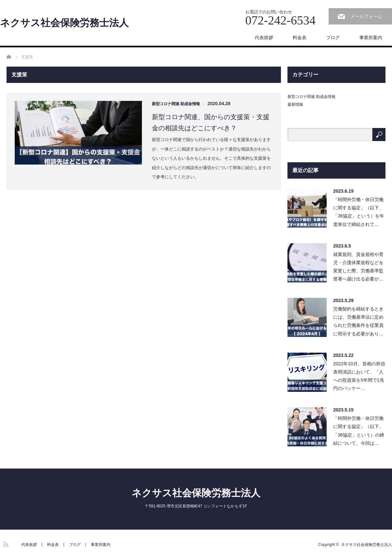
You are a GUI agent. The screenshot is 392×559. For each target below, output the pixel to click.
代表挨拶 (264, 38)
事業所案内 (371, 38)
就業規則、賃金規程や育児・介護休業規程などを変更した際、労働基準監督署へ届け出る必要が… (358, 267)
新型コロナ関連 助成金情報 (176, 104)
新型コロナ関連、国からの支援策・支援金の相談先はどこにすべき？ (211, 122)
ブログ (333, 38)
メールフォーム (366, 16)
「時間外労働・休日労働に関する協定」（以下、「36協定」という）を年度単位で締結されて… (359, 212)
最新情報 (295, 104)
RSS (5, 543)
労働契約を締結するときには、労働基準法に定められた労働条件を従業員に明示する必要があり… (358, 321)
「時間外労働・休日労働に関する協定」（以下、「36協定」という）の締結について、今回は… (359, 431)
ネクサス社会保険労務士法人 (64, 23)
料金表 (300, 38)
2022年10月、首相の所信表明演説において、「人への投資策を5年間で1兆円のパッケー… (359, 376)
